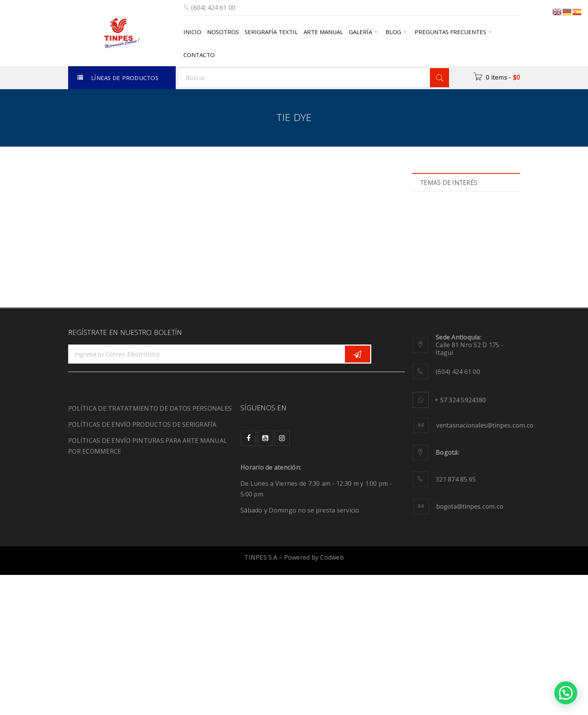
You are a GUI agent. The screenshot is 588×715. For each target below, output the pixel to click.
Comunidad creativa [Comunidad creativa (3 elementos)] (454, 254)
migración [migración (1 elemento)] (441, 334)
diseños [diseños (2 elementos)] (439, 270)
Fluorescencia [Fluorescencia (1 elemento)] (446, 286)
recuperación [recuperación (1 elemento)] (445, 366)
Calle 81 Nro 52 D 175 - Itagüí (470, 485)
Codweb (332, 697)
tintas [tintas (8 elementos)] (436, 414)
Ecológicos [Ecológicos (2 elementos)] (483, 270)
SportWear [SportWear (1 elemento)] (442, 398)
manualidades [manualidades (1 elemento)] (447, 318)
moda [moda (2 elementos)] (482, 334)
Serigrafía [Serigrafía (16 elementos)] (489, 382)
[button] (566, 693)
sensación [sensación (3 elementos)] (442, 382)
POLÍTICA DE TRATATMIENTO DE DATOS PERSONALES (150, 548)
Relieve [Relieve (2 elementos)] (492, 366)
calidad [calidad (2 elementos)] (438, 238)
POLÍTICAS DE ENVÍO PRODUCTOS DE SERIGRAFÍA (142, 565)
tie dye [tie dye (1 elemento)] (485, 398)
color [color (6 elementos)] (474, 238)
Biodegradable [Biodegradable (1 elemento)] (447, 221)
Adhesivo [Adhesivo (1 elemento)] (440, 205)
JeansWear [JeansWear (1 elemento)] (442, 302)
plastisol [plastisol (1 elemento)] (481, 350)
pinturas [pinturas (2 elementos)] (439, 350)
